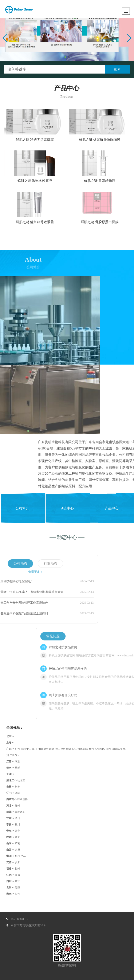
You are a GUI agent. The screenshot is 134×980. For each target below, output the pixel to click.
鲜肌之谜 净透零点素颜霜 (39, 140)
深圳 (23, 749)
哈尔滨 (21, 780)
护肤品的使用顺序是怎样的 (106, 669)
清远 (69, 749)
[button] (65, 57)
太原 (17, 850)
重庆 (17, 881)
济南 (17, 843)
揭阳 (114, 749)
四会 (52, 749)
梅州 (91, 749)
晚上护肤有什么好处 (101, 695)
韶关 (86, 749)
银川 (17, 825)
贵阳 (17, 888)
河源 (80, 749)
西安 (17, 837)
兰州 (17, 818)
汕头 (103, 749)
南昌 (17, 875)
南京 (17, 761)
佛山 (40, 749)
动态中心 (67, 508)
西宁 (17, 831)
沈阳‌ (17, 793)
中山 (29, 749)
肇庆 (46, 749)
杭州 (17, 856)
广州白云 (15, 755)
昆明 (17, 768)
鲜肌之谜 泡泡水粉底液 (39, 181)
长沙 (17, 894)
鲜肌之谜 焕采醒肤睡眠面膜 (104, 140)
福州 (17, 869)
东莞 (97, 749)
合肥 (17, 862)
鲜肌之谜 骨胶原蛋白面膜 (104, 222)
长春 (17, 787)
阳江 (74, 749)
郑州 (17, 806)
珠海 (120, 749)
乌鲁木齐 (20, 812)
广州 (17, 749)
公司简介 (22, 508)
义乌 (23, 856)
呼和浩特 (23, 799)
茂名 (63, 749)
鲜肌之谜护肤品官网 (101, 647)
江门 (35, 749)
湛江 (57, 749)
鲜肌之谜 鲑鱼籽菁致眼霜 (39, 222)
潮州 (109, 749)
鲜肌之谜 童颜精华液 (104, 181)
